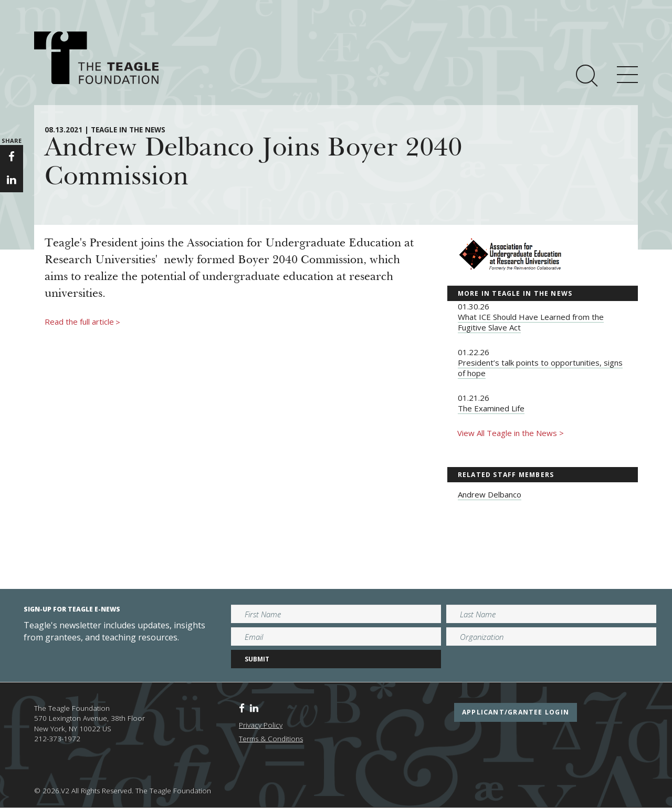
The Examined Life (491, 408)
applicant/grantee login (516, 712)
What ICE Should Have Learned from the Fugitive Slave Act (531, 322)
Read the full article (82, 322)
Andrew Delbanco (490, 494)
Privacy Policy (261, 725)
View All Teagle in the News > (511, 433)
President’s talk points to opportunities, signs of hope (540, 368)
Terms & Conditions (271, 739)
